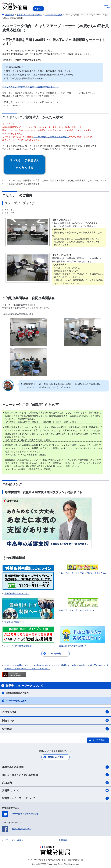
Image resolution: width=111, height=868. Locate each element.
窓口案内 (55, 783)
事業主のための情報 (55, 767)
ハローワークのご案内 (16, 701)
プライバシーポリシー (15, 840)
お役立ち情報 (55, 712)
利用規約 (63, 840)
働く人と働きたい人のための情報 (55, 775)
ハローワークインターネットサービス (51, 137)
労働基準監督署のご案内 (17, 693)
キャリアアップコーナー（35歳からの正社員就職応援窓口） (31, 87)
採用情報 (55, 729)
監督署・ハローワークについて (55, 798)
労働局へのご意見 (56, 757)
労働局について (55, 790)
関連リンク (55, 720)
